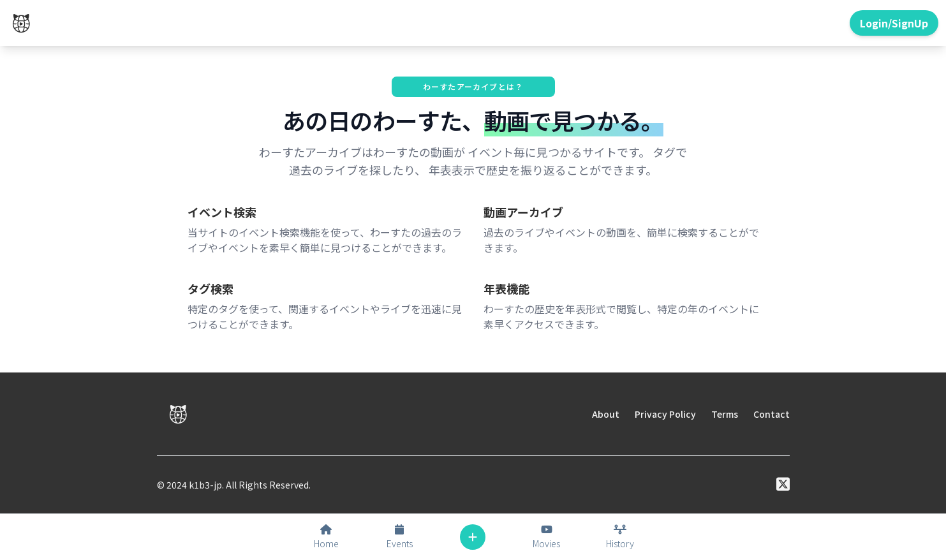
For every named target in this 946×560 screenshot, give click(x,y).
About (606, 414)
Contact (772, 414)
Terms (725, 414)
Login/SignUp (894, 23)
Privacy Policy (665, 414)
